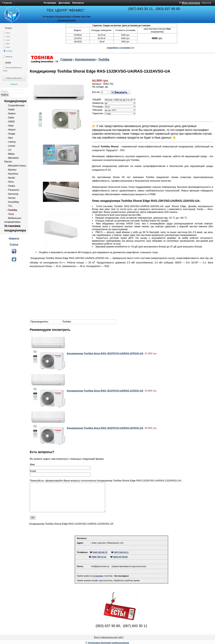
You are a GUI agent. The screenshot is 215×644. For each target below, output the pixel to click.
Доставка (64, 3)
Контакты (78, 3)
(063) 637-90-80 (120, 557)
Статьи (14, 244)
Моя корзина (191, 3)
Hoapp (12, 134)
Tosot (11, 214)
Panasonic (14, 190)
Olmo (11, 182)
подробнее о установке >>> (121, 48)
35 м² (7, 40)
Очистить (14, 84)
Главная (7, 3)
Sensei (12, 198)
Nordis (12, 178)
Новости (14, 238)
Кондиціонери (15, 101)
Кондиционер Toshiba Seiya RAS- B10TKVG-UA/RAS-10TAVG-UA (105, 353)
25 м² (7, 37)
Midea (11, 154)
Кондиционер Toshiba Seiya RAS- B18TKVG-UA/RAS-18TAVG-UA (105, 428)
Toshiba (13, 210)
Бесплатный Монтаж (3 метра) (12, 69)
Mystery (12, 170)
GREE (11, 122)
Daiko (11, 118)
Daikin (11, 110)
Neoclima (13, 174)
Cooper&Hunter (16, 105)
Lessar (12, 146)
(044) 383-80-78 (100, 552)
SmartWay (14, 202)
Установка (50, 3)
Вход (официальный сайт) (109, 637)
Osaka (12, 186)
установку (98, 576)
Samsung (13, 194)
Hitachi (12, 130)
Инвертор (8, 57)
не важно (8, 51)
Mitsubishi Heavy (17, 166)
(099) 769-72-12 (99, 557)
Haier (11, 126)
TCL (10, 206)
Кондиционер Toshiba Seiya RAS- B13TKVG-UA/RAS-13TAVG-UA (105, 391)
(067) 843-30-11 (121, 552)
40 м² (7, 44)
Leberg (12, 142)
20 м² (7, 33)
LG (10, 150)
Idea (10, 138)
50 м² (7, 47)
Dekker (12, 114)
